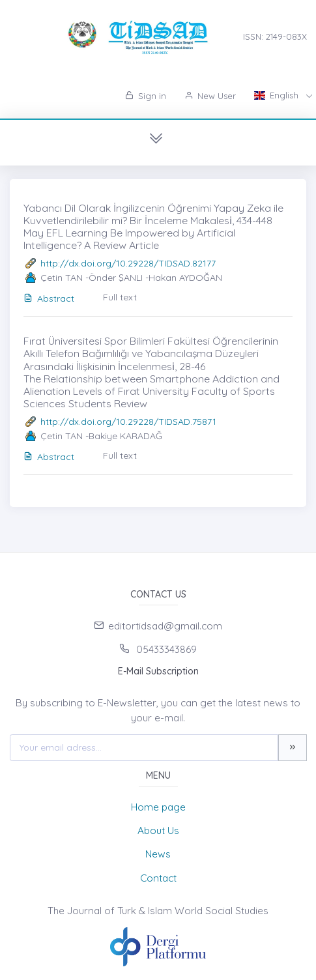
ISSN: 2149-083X (275, 36)
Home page (158, 807)
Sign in (146, 96)
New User (210, 96)
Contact (158, 878)
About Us (158, 830)
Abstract (49, 298)
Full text (120, 297)
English (278, 95)
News (158, 854)
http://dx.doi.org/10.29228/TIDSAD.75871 (128, 422)
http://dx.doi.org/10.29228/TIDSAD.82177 (128, 263)
